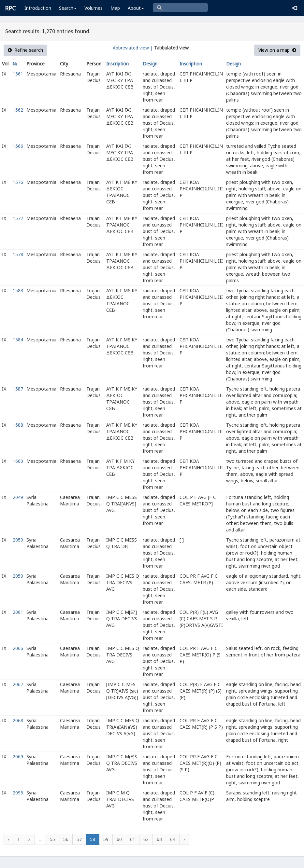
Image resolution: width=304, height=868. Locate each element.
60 (119, 839)
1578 (18, 254)
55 (52, 839)
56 (66, 839)
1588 (18, 425)
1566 (18, 146)
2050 (18, 540)
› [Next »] (184, 839)
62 (146, 839)
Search (68, 8)
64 (173, 839)
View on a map (277, 50)
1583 (18, 290)
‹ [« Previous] (8, 839)
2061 (18, 612)
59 (106, 839)
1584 (18, 340)
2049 (18, 497)
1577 (18, 218)
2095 (18, 793)
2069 (18, 757)
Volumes (94, 8)
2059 (18, 576)
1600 (18, 461)
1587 (18, 389)
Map (115, 8)
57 (79, 839)
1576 (18, 182)
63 (159, 839)
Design (150, 64)
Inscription (117, 64)
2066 (18, 648)
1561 (18, 74)
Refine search (25, 50)
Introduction (38, 8)
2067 (18, 684)
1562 (18, 110)
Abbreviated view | (133, 48)
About (136, 8)
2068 (18, 720)
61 (133, 839)
